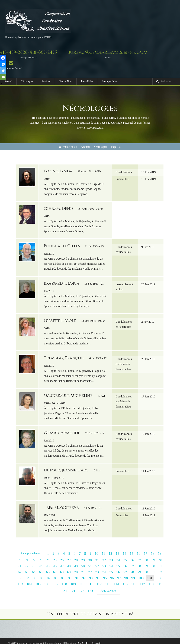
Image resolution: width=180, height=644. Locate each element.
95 (105, 574)
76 (118, 568)
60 (153, 562)
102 (159, 574)
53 (104, 562)
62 (20, 568)
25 (55, 556)
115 (125, 580)
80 (146, 568)
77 (125, 568)
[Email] (3, 77)
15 (131, 549)
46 (55, 562)
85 (35, 574)
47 (62, 562)
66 (48, 568)
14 (124, 549)
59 (146, 562)
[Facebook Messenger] (3, 64)
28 (76, 556)
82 (160, 568)
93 (91, 574)
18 (152, 549)
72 (90, 568)
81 (153, 568)
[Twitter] (3, 71)
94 (98, 574)
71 (83, 568)
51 (90, 562)
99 (133, 574)
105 (38, 580)
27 (69, 556)
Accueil (8, 81)
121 (73, 587)
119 (160, 580)
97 (119, 574)
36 (132, 556)
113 (108, 580)
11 (103, 549)
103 (20, 580)
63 (27, 568)
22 (34, 556)
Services (46, 81)
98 (126, 574)
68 (62, 568)
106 (47, 580)
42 (27, 562)
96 (112, 574)
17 (145, 549)
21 (27, 556)
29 (83, 556)
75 (111, 568)
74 (104, 568)
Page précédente (30, 549)
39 (153, 556)
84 (28, 574)
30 (90, 556)
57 (132, 562)
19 (159, 549)
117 (142, 580)
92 (84, 574)
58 (139, 562)
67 (55, 568)
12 (110, 549)
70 (76, 568)
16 (138, 549)
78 (132, 568)
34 (118, 556)
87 (49, 574)
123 (91, 587)
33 (111, 556)
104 (29, 580)
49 (76, 562)
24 (48, 556)
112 (99, 580)
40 (160, 556)
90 (70, 574)
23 (41, 556)
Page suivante (108, 586)
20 (20, 556)
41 (20, 562)
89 (63, 574)
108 (64, 580)
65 (41, 568)
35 (125, 556)
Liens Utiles (87, 81)
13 (117, 549)
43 (34, 562)
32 (104, 556)
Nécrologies (27, 81)
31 (97, 556)
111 (90, 580)
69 (69, 568)
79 (139, 568)
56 (125, 562)
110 (82, 580)
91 (77, 574)
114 (116, 580)
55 (118, 562)
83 (21, 574)
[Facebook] (3, 58)
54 (111, 562)
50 (83, 562)
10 (96, 549)
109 (73, 580)
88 (56, 574)
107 (56, 580)
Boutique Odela (110, 81)
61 (160, 562)
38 (146, 556)
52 (97, 562)
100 (141, 574)
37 (139, 556)
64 (34, 568)
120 (64, 587)
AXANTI (83, 639)
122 (82, 587)
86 (42, 574)
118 (151, 580)
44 (41, 562)
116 (134, 580)
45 (48, 562)
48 (69, 562)
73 (97, 568)
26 (62, 556)
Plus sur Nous (66, 81)
